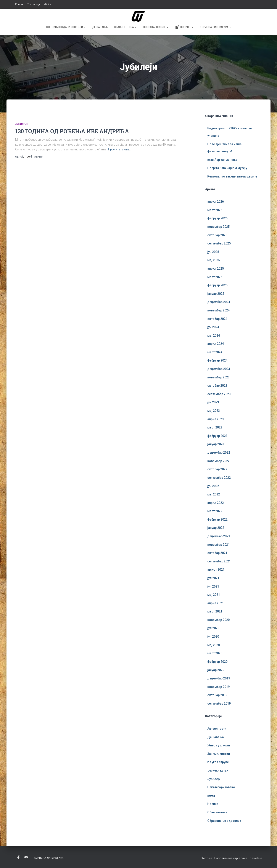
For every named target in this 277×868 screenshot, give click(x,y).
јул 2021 (213, 578)
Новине (184, 27)
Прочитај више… (120, 149)
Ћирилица (34, 4)
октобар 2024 (217, 319)
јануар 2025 (216, 294)
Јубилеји (22, 124)
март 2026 (215, 210)
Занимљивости (219, 754)
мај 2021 (214, 595)
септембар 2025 (219, 243)
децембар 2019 (219, 678)
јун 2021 (213, 586)
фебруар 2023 (217, 436)
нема (211, 796)
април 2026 (216, 202)
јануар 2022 (216, 528)
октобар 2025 (217, 235)
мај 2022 (214, 494)
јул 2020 (213, 628)
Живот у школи (219, 745)
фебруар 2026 (217, 218)
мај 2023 (214, 411)
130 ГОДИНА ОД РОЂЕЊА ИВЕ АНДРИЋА (72, 131)
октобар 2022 (217, 469)
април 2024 (216, 344)
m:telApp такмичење (222, 160)
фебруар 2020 (217, 662)
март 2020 (215, 653)
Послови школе (156, 27)
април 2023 (216, 419)
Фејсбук (18, 858)
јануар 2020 (216, 670)
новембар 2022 (218, 461)
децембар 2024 (219, 302)
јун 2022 (213, 486)
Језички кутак (218, 770)
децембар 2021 (219, 536)
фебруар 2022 (217, 519)
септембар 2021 (219, 561)
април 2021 (216, 603)
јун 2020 (213, 637)
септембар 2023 (219, 394)
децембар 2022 (219, 453)
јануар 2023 (216, 444)
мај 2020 (214, 645)
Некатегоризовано (221, 787)
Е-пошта (26, 857)
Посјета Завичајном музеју (227, 168)
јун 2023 (213, 402)
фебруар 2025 (217, 285)
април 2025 (216, 269)
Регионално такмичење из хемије (232, 176)
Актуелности (217, 729)
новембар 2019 (218, 687)
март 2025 (215, 277)
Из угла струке (218, 762)
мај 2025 (214, 260)
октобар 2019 (217, 695)
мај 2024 (214, 335)
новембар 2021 (218, 545)
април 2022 (216, 503)
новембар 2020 (218, 620)
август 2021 (216, 570)
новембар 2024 (218, 310)
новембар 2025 (218, 227)
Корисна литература (215, 27)
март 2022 (215, 511)
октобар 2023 (217, 386)
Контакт (20, 4)
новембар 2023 (218, 377)
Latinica (47, 4)
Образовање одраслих (224, 821)
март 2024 (215, 352)
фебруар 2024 (217, 360)
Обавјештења (125, 27)
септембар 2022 (219, 478)
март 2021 (215, 611)
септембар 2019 (219, 704)
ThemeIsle (255, 858)
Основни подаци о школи (66, 27)
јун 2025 (213, 252)
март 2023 (215, 427)
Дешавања (100, 27)
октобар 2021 (217, 553)
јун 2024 (213, 327)
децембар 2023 (219, 369)
